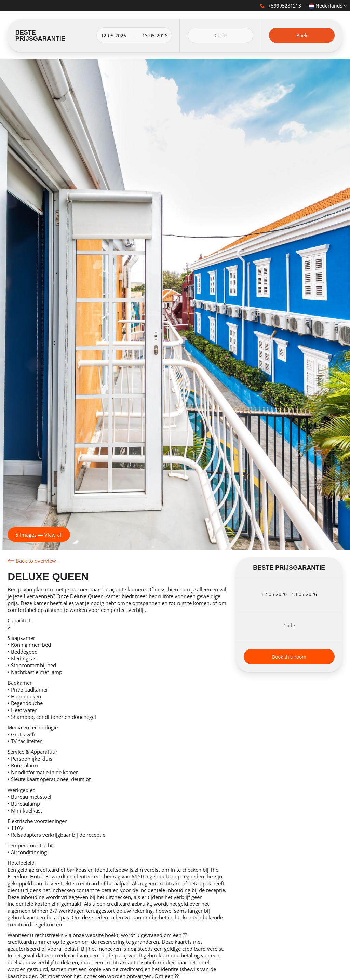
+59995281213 (281, 6)
